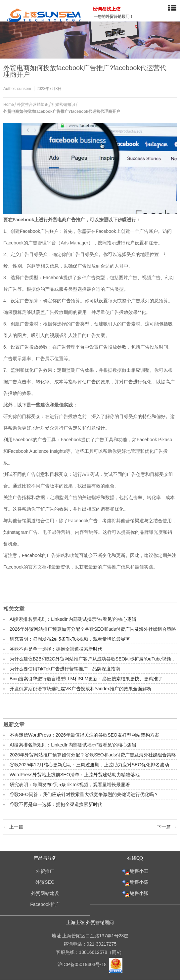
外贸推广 (45, 871)
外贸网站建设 (45, 893)
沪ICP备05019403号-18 (83, 964)
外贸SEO (45, 882)
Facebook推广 (45, 904)
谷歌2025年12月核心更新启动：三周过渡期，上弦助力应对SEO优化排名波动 (89, 765)
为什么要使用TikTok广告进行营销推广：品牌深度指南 (65, 669)
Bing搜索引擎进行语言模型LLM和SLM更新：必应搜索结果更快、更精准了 (86, 679)
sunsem (24, 89)
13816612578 (93, 952)
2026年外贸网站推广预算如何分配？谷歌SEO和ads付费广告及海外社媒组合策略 (93, 629)
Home (9, 105)
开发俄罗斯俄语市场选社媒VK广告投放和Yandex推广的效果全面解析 (81, 689)
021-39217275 (102, 944)
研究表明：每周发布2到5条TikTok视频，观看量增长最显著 (70, 639)
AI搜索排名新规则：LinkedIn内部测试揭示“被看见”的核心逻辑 (73, 619)
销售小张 (135, 893)
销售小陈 (135, 882)
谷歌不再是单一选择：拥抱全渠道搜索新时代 (56, 649)
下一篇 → (167, 827)
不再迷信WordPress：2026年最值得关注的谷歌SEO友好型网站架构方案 (84, 735)
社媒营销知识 (63, 105)
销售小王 (135, 871)
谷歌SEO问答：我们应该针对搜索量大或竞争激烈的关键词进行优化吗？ (84, 794)
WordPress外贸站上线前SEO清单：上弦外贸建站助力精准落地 (75, 775)
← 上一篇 (13, 827)
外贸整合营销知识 (33, 105)
